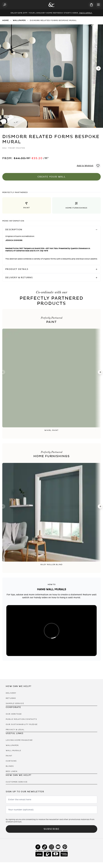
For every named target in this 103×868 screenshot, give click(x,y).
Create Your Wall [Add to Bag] (52, 177)
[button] (27, 205)
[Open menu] (98, 5)
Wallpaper (19, 20)
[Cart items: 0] (91, 5)
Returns (11, 698)
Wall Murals (13, 751)
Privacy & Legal (15, 730)
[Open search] (5, 5)
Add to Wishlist (85, 166)
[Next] (98, 68)
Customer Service (17, 782)
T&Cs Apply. (85, 13)
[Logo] (51, 5)
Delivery (11, 693)
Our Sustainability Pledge (22, 724)
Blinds (10, 766)
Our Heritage (14, 714)
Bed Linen (12, 771)
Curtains (11, 761)
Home (5, 20)
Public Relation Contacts (21, 719)
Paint (9, 756)
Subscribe (51, 829)
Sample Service (15, 703)
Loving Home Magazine (19, 740)
